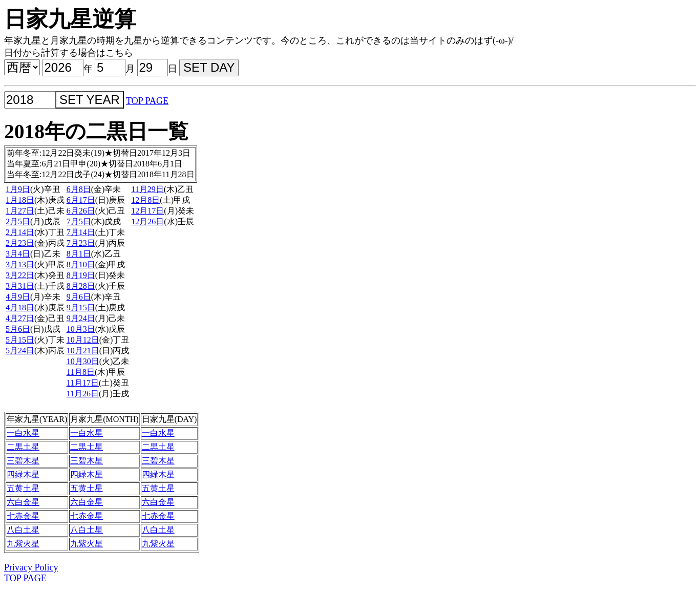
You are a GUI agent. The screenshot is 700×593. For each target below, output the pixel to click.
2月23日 (20, 243)
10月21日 (83, 351)
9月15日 (81, 308)
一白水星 (23, 433)
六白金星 (23, 502)
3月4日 (18, 254)
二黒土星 (23, 447)
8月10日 (81, 264)
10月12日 (83, 340)
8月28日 (81, 286)
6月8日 (79, 189)
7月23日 (81, 243)
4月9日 (18, 297)
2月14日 (20, 232)
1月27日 (20, 211)
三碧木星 (23, 461)
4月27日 (20, 318)
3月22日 (20, 275)
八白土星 (23, 530)
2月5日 (18, 221)
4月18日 (20, 308)
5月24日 (20, 351)
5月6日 (18, 329)
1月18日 (20, 200)
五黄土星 (23, 488)
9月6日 (79, 297)
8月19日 (81, 275)
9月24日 (81, 318)
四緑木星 (23, 474)
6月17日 (81, 200)
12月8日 (145, 200)
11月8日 (81, 372)
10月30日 (83, 361)
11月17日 (83, 383)
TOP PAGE (147, 101)
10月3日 (81, 329)
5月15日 (20, 340)
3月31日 (20, 286)
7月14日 (81, 232)
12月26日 (147, 221)
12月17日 (147, 211)
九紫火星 (23, 544)
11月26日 (83, 394)
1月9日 (18, 189)
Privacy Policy (31, 567)
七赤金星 (23, 516)
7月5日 (79, 221)
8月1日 (79, 254)
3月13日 (20, 264)
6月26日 (81, 211)
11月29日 (147, 189)
